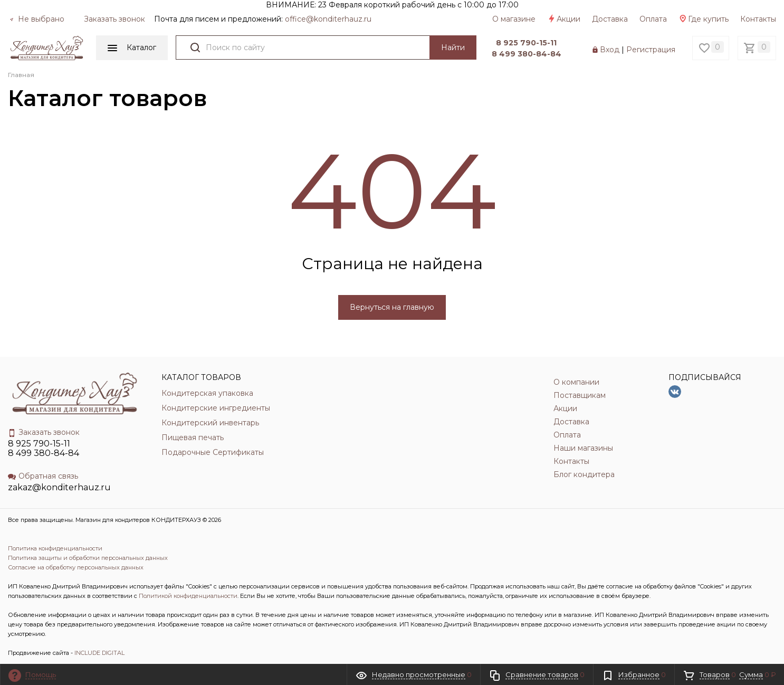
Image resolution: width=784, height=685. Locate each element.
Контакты (758, 19)
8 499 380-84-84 (526, 54)
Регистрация (651, 50)
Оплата (653, 19)
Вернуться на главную (392, 307)
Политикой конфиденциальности (188, 596)
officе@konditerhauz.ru (328, 19)
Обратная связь (43, 476)
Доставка (610, 19)
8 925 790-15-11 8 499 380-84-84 (44, 448)
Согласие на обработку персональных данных (76, 567)
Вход (610, 50)
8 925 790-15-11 (526, 43)
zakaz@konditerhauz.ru (59, 487)
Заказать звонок (114, 19)
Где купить (704, 19)
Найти (452, 47)
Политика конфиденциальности (55, 548)
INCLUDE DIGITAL (99, 653)
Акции (564, 19)
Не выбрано (37, 19)
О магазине (514, 19)
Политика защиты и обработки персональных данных (88, 558)
